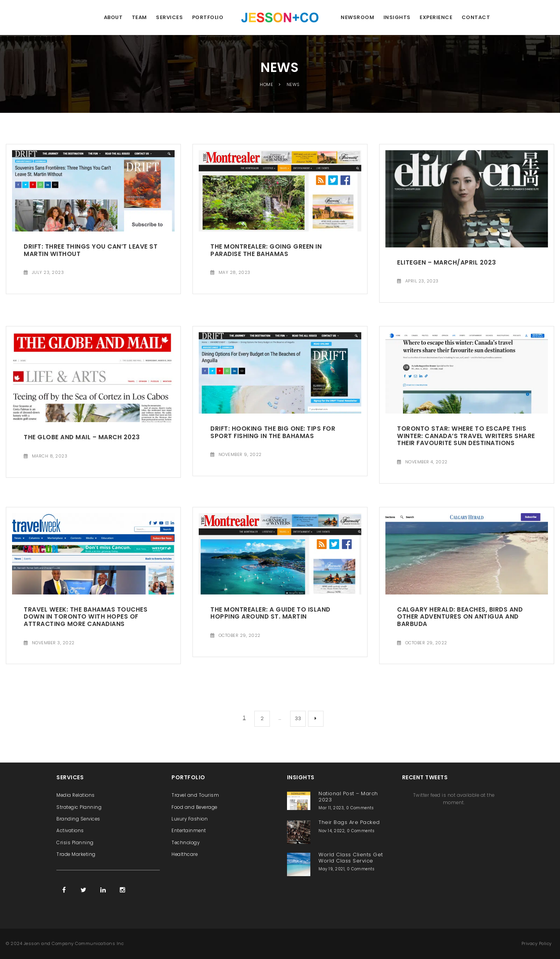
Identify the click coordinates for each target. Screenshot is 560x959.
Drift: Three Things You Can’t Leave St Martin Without (91, 250)
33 (298, 718)
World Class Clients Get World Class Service (351, 857)
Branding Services (78, 819)
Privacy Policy (537, 943)
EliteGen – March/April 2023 (447, 262)
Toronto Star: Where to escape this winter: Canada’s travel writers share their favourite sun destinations (466, 436)
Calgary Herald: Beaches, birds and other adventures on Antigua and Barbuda (460, 617)
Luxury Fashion (190, 819)
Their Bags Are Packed (349, 822)
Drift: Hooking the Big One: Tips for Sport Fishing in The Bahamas (273, 432)
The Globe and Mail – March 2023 (82, 437)
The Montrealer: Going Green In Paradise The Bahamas (266, 250)
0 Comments (360, 808)
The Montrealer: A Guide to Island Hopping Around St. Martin (270, 613)
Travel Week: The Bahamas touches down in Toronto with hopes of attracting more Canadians (86, 617)
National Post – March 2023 (348, 796)
